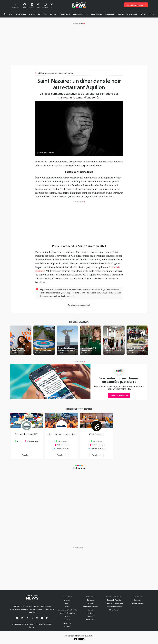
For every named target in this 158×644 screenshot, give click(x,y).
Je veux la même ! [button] (119, 396)
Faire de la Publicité (114, 600)
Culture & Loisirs (81, 14)
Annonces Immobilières (114, 607)
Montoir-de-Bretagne (91, 607)
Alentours (21, 14)
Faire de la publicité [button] (136, 5)
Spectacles (65, 14)
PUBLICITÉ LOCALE (78, 23)
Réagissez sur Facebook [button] (79, 305)
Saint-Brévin (91, 620)
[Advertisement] (79, 43)
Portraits (43, 14)
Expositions (96, 14)
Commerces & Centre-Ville (67, 610)
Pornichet (91, 600)
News (11, 14)
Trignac (91, 603)
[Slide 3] (55, 396)
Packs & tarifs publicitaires (114, 603)
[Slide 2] (50, 396)
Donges (91, 610)
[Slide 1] (46, 396)
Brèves (67, 607)
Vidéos (32, 14)
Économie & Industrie (128, 14)
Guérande (91, 616)
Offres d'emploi (114, 610)
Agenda (54, 14)
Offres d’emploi (148, 14)
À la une (67, 600)
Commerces (110, 14)
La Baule (91, 613)
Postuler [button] (27, 455)
